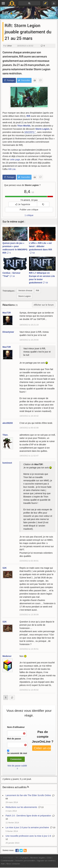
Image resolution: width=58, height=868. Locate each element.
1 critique (29, 215)
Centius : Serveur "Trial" (11, 275)
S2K (5, 568)
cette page (15, 159)
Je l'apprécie (23, 204)
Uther (9, 46)
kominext (7, 463)
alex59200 (8, 423)
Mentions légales (38, 858)
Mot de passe (14, 739)
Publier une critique (29, 210)
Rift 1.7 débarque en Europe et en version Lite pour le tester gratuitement (42, 278)
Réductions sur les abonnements (21, 807)
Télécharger (16, 13)
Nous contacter (13, 864)
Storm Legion (42, 129)
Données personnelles (25, 861)
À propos (25, 858)
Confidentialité (7, 861)
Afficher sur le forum (44, 305)
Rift (5, 13)
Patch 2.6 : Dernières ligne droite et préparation (28, 816)
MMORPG (29, 132)
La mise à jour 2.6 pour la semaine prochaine (27, 827)
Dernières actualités (15, 787)
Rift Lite (12, 169)
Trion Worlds (24, 126)
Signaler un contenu (46, 861)
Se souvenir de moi (17, 753)
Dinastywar (8, 332)
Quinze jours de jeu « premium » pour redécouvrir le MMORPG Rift (15, 248)
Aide (3, 864)
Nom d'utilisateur (16, 727)
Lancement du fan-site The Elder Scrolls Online (28, 795)
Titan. (5, 435)
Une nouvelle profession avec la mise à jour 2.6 (28, 836)
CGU (49, 858)
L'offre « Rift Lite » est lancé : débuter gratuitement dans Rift (41, 248)
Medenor (7, 656)
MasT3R (7, 313)
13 (41, 807)
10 (53, 828)
